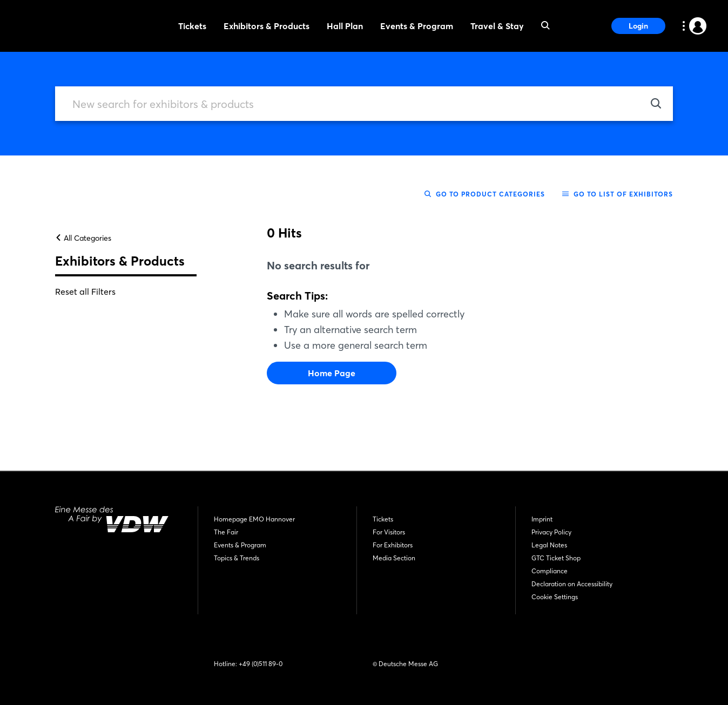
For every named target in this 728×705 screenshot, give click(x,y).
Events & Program (240, 545)
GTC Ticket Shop (556, 558)
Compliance (550, 571)
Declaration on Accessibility (572, 584)
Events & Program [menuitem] (417, 26)
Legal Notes (549, 545)
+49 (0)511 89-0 (261, 664)
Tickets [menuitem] (192, 26)
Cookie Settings (555, 597)
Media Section (394, 558)
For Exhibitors (393, 545)
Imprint (542, 519)
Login (638, 26)
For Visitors (389, 532)
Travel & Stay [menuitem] (497, 26)
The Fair (226, 532)
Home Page (332, 373)
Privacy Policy (551, 532)
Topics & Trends (237, 558)
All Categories (83, 238)
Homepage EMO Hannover (254, 519)
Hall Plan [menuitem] (345, 26)
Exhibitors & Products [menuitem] (267, 26)
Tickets (383, 519)
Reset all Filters (85, 292)
